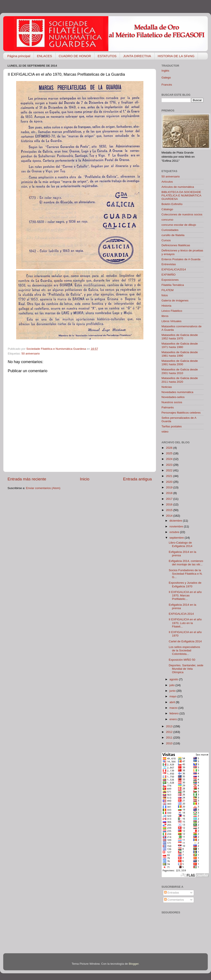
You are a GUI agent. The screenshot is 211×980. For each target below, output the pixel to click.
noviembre (177, 526)
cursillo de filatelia (173, 235)
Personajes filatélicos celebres (181, 413)
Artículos (167, 182)
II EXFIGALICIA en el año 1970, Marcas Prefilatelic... (185, 595)
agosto (174, 679)
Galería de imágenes (175, 300)
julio (172, 685)
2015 (170, 510)
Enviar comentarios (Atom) (43, 488)
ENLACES (45, 56)
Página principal (19, 56)
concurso (167, 220)
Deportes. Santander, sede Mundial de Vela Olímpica (186, 669)
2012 (170, 732)
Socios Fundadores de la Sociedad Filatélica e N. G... (186, 574)
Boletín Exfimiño (172, 204)
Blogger (134, 964)
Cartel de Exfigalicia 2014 (185, 641)
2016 (170, 504)
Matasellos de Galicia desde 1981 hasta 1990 (180, 354)
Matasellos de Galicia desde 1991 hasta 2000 (180, 363)
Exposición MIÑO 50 (182, 660)
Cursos (166, 240)
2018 (170, 493)
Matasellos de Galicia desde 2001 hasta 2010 (180, 371)
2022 (170, 470)
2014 (170, 516)
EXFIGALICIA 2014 (181, 614)
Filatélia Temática (173, 285)
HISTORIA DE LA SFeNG (176, 56)
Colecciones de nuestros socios (182, 214)
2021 (170, 476)
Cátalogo (167, 209)
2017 (170, 499)
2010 (170, 743)
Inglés (165, 71)
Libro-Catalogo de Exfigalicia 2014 (181, 544)
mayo (173, 696)
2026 (170, 448)
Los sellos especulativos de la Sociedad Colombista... (185, 650)
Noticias (167, 387)
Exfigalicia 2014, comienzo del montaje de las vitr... (186, 563)
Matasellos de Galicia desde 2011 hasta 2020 (180, 380)
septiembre (177, 538)
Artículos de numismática (178, 187)
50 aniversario (31, 354)
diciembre (176, 521)
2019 (170, 487)
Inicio (85, 479)
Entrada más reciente (27, 479)
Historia (166, 306)
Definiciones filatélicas (176, 245)
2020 (170, 482)
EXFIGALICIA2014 (174, 269)
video (165, 432)
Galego (166, 78)
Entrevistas (169, 264)
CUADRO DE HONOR (75, 56)
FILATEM (168, 290)
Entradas (172, 893)
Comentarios (174, 900)
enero (174, 719)
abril (173, 702)
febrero (175, 713)
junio (173, 691)
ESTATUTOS (107, 56)
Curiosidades (170, 230)
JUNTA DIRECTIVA (137, 56)
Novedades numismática (177, 392)
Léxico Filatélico (172, 311)
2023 (170, 465)
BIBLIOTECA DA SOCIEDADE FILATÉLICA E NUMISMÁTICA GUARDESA (181, 195)
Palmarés (168, 407)
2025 (170, 453)
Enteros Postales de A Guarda (181, 259)
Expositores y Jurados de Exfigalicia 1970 (185, 584)
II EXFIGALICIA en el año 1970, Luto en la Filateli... (185, 623)
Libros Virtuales (171, 321)
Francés (167, 85)
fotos (165, 295)
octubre (175, 532)
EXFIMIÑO (168, 275)
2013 (170, 726)
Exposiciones (170, 280)
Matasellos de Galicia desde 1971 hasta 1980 (180, 345)
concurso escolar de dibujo (179, 225)
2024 (170, 459)
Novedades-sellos (173, 397)
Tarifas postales (172, 426)
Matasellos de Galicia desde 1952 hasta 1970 (180, 337)
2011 (170, 738)
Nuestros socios (172, 402)
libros (165, 316)
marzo (174, 708)
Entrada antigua (137, 479)
